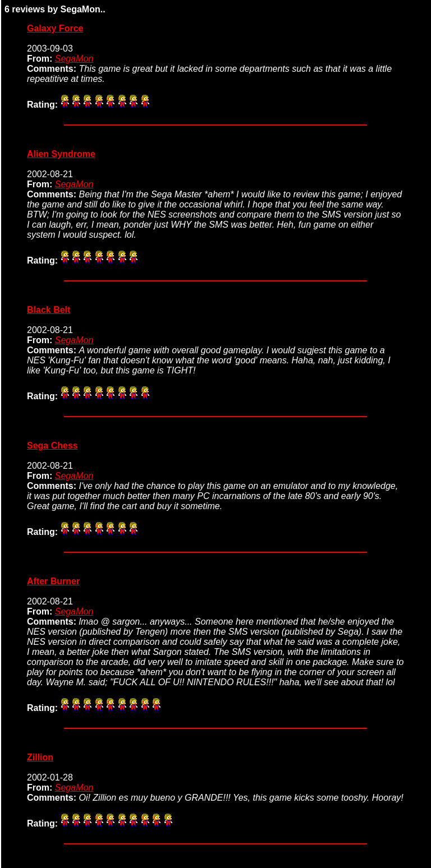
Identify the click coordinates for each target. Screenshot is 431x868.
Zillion (40, 757)
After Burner (53, 581)
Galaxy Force (55, 28)
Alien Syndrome (61, 154)
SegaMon (74, 59)
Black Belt (49, 310)
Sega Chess (52, 445)
